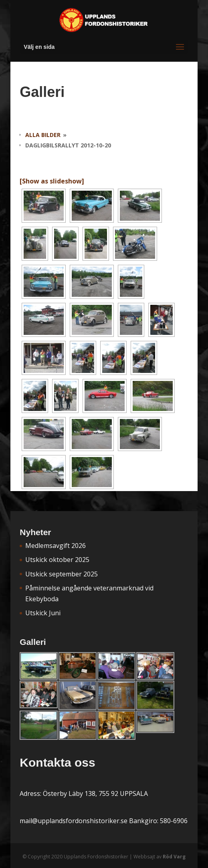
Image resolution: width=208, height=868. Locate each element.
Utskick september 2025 (62, 574)
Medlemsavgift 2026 (56, 546)
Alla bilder (43, 135)
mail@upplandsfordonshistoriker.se (74, 821)
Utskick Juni (43, 613)
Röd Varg (174, 857)
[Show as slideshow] (52, 181)
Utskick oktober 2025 (57, 560)
